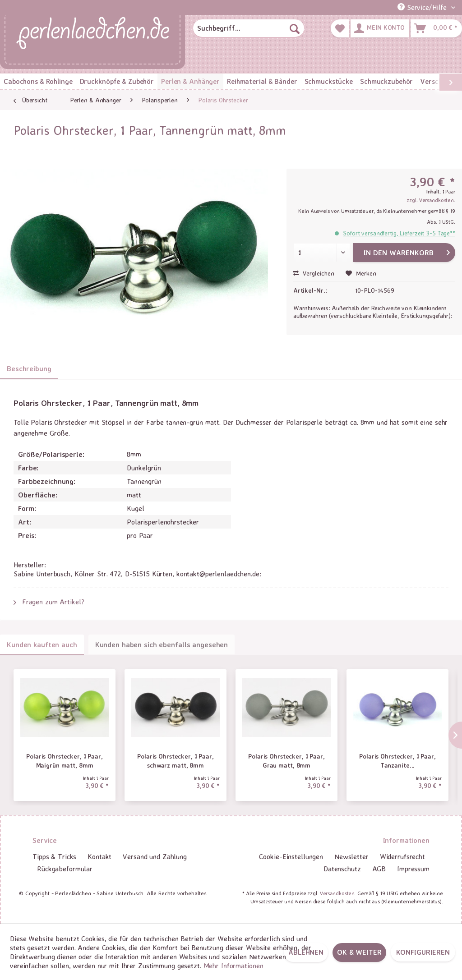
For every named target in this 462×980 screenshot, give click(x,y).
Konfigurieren (423, 952)
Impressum (413, 869)
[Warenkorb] (436, 28)
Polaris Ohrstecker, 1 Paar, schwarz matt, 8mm (176, 761)
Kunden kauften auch (42, 644)
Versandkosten (337, 893)
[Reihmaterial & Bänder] (262, 81)
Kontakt (99, 856)
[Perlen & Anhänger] (190, 81)
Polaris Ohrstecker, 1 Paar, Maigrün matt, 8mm (65, 761)
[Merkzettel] (340, 28)
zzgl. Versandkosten (430, 200)
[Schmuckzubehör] (386, 81)
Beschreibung (29, 368)
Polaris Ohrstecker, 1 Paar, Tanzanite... (397, 761)
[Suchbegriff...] (249, 28)
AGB (379, 869)
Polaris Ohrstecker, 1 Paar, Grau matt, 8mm (286, 761)
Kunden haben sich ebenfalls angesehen (162, 644)
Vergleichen (314, 273)
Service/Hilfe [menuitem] (423, 7)
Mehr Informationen (233, 966)
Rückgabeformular (65, 869)
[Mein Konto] (380, 28)
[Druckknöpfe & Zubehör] (117, 81)
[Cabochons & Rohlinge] (38, 81)
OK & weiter (359, 952)
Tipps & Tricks (54, 856)
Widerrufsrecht (402, 856)
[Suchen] (295, 28)
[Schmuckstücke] (329, 81)
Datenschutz (342, 869)
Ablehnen (306, 952)
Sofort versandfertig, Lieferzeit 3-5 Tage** (399, 233)
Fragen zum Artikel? (49, 602)
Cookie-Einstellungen (291, 856)
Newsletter (351, 856)
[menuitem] (249, 28)
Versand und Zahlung (155, 856)
